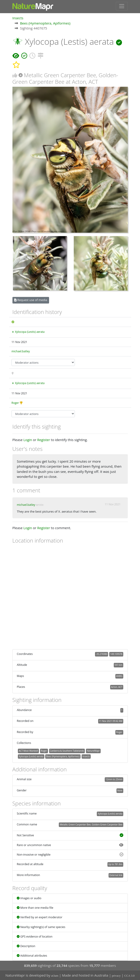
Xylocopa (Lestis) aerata (30, 332)
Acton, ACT (117, 687)
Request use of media (31, 300)
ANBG (119, 676)
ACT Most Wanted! (28, 751)
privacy (116, 976)
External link (116, 875)
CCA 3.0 (130, 976)
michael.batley (21, 351)
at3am (55, 976)
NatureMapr (93, 751)
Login (28, 440)
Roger (15, 403)
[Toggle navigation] (122, 6)
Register (44, 440)
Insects (18, 18)
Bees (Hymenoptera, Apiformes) (45, 23)
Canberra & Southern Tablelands (67, 751)
